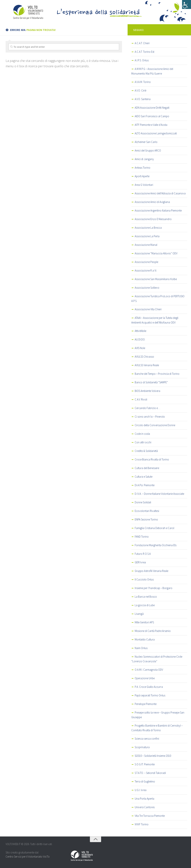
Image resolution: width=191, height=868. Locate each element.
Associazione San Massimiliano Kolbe (156, 279)
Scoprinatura (142, 747)
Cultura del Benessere (147, 468)
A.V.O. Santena (143, 99)
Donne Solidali (143, 502)
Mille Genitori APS (144, 622)
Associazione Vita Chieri (148, 309)
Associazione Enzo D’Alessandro (153, 219)
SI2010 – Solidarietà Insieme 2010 (153, 756)
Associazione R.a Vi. (146, 270)
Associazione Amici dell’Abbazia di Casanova (160, 193)
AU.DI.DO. (140, 339)
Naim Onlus (141, 648)
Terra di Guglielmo (145, 781)
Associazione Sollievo (147, 288)
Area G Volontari (144, 185)
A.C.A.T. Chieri (142, 43)
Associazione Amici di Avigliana (152, 202)
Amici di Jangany (144, 159)
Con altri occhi (143, 442)
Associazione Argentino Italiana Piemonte (158, 210)
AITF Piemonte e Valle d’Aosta (151, 125)
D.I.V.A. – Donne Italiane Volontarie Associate (159, 494)
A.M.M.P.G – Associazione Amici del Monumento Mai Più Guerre (152, 71)
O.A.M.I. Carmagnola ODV (149, 670)
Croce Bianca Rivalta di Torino (152, 459)
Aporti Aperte (142, 176)
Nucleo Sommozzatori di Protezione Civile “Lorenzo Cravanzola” (157, 659)
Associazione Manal (146, 245)
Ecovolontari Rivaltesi (147, 511)
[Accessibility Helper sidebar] (187, 4)
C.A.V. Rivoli (141, 399)
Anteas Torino (143, 168)
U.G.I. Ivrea (141, 790)
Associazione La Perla (147, 236)
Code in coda (142, 434)
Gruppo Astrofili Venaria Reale (151, 571)
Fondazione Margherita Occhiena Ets (156, 545)
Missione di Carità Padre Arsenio (153, 631)
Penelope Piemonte (146, 704)
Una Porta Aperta (144, 799)
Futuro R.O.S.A (143, 554)
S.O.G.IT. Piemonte (145, 764)
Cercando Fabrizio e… (147, 408)
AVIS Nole (140, 348)
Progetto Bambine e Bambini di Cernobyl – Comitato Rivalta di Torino (157, 728)
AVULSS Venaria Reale (147, 365)
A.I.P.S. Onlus (142, 60)
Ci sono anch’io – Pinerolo (150, 417)
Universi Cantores (145, 807)
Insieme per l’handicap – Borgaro (154, 588)
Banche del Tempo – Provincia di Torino (157, 374)
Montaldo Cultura (145, 639)
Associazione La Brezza (148, 228)
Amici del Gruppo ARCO (148, 150)
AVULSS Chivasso (144, 357)
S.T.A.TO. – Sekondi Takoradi (150, 773)
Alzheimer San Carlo (146, 142)
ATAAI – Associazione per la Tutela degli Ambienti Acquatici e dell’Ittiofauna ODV (155, 320)
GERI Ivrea (140, 562)
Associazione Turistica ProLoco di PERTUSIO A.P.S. (158, 299)
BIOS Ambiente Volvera (147, 391)
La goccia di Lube (145, 605)
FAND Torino (142, 537)
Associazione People (146, 262)
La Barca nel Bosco (146, 597)
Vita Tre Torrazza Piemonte (150, 816)
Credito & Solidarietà (146, 451)
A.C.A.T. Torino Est (144, 52)
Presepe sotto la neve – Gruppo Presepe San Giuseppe (158, 715)
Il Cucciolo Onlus (144, 579)
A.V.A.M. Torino (143, 82)
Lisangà (139, 614)
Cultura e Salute (144, 477)
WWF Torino (142, 824)
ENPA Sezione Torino (146, 519)
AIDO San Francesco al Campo (152, 116)
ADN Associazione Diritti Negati (152, 108)
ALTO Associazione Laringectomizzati (156, 133)
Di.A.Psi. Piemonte (145, 485)
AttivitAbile (140, 331)
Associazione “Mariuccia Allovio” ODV (156, 253)
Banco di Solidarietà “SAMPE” (151, 382)
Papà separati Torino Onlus (150, 695)
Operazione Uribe (145, 678)
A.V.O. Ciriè (140, 90)
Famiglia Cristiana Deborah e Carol (154, 528)
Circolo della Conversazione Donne (155, 425)
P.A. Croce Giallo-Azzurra (149, 687)
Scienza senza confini (147, 739)
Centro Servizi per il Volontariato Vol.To (28, 857)
